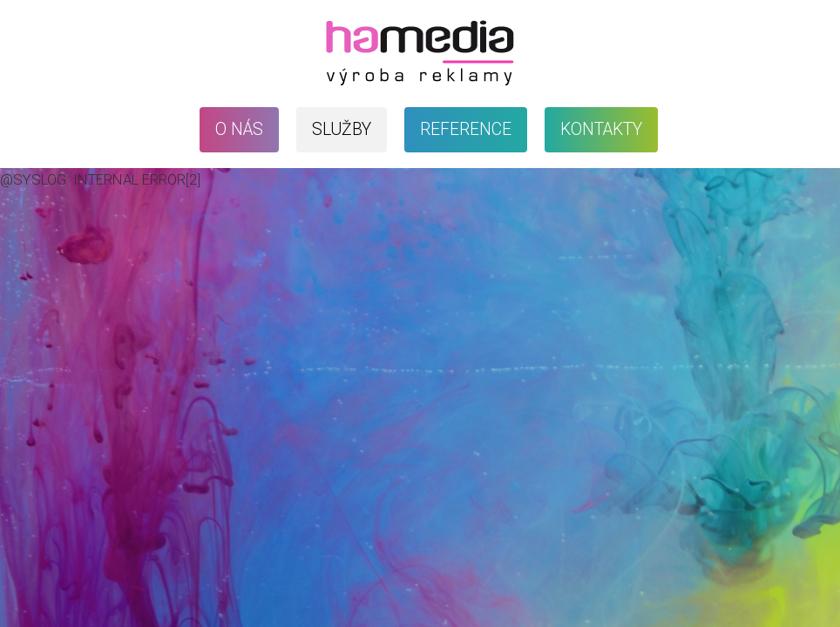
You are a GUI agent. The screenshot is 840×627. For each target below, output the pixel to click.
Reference (466, 129)
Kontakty (601, 129)
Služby (342, 129)
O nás (239, 129)
